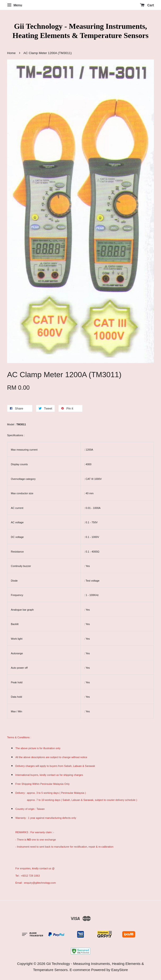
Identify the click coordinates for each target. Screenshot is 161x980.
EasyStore (120, 970)
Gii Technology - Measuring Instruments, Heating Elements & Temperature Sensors (80, 31)
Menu (15, 5)
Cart (147, 5)
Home (11, 53)
